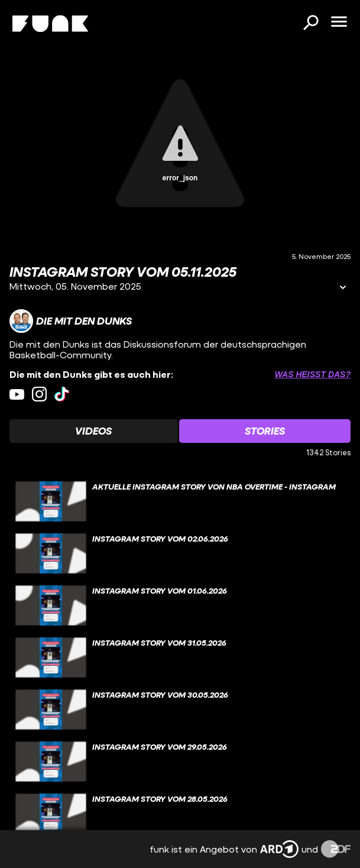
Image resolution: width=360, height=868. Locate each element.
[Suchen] (310, 24)
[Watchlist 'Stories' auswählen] (265, 431)
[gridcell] (180, 501)
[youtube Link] (17, 394)
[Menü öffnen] (339, 22)
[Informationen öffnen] (343, 288)
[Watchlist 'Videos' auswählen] (94, 431)
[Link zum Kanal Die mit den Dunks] (71, 321)
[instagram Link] (39, 394)
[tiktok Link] (62, 394)
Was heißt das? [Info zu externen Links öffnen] (313, 374)
